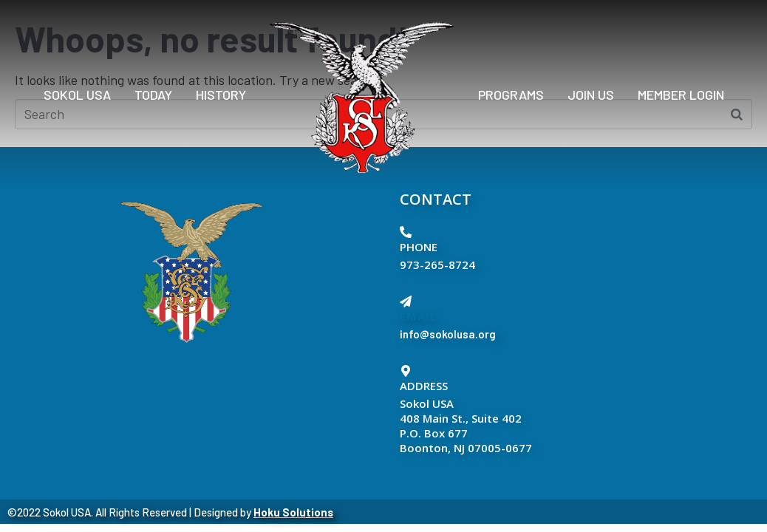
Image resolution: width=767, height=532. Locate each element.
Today (153, 95)
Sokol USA (77, 95)
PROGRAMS (511, 95)
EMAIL (418, 316)
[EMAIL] (406, 301)
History (221, 95)
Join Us (591, 95)
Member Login (681, 95)
